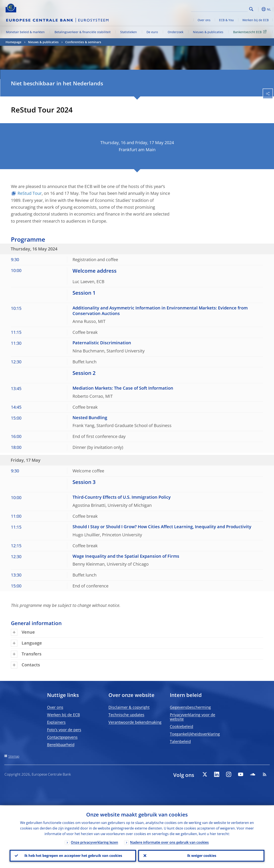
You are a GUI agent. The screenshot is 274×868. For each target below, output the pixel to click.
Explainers (56, 722)
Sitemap (14, 756)
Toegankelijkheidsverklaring (195, 734)
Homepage (13, 42)
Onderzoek (176, 32)
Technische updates (126, 715)
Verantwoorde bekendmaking (135, 722)
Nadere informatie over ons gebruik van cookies (169, 842)
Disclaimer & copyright (129, 707)
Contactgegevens (62, 737)
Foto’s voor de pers (64, 730)
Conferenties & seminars (83, 42)
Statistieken (129, 32)
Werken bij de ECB (255, 20)
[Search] (226, 9)
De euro (152, 32)
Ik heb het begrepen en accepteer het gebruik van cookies (73, 855)
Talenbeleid (180, 741)
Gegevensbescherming (190, 707)
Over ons (204, 20)
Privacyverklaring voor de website (193, 717)
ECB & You (226, 20)
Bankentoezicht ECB (251, 32)
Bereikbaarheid (61, 745)
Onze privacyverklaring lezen (94, 842)
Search (251, 9)
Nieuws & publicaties (208, 32)
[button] (258, 9)
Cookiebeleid (181, 726)
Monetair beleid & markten (25, 32)
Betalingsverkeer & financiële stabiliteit (83, 32)
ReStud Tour (30, 193)
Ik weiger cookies (201, 855)
